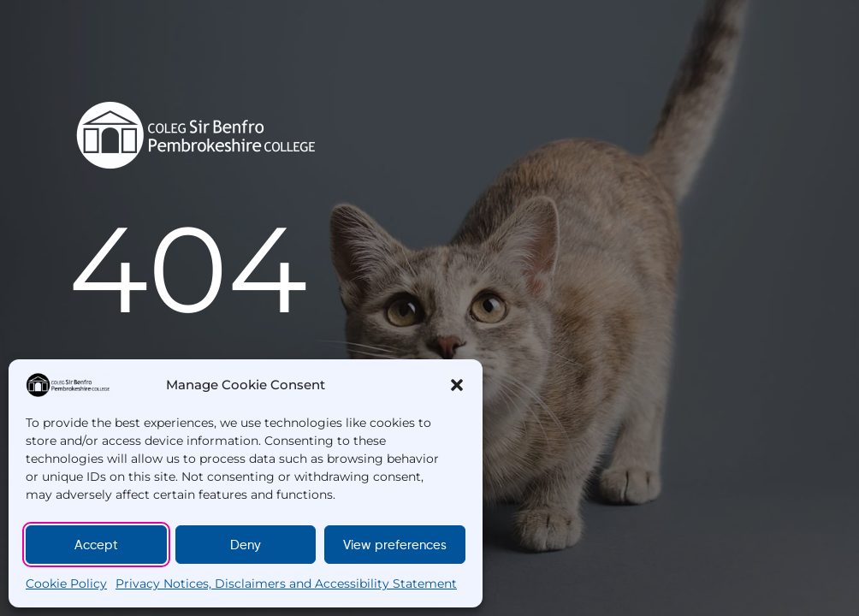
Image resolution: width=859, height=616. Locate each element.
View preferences (395, 545)
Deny (246, 545)
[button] (457, 385)
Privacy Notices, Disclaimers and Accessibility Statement (286, 583)
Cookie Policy (66, 583)
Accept (96, 545)
